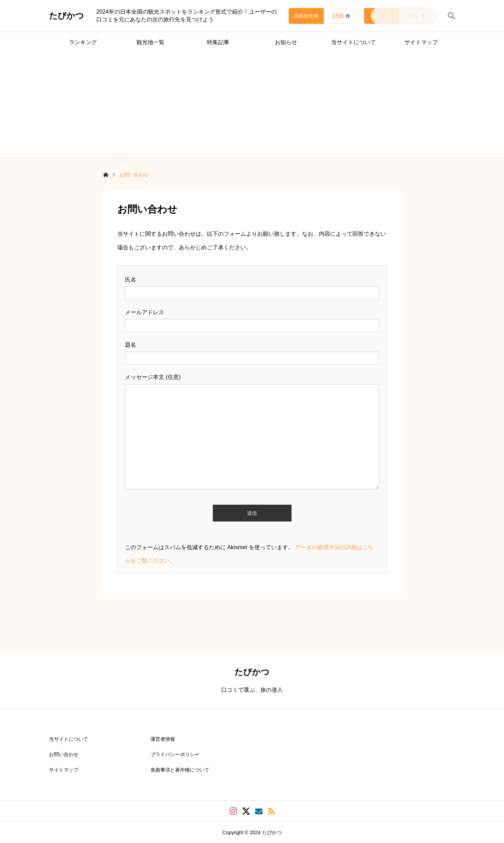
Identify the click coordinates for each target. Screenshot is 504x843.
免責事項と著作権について (180, 770)
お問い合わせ (64, 754)
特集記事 (218, 42)
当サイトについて (353, 42)
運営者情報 (163, 739)
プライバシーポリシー (175, 754)
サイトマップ (421, 42)
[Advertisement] (252, 105)
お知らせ (286, 42)
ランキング (83, 42)
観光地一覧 (150, 42)
